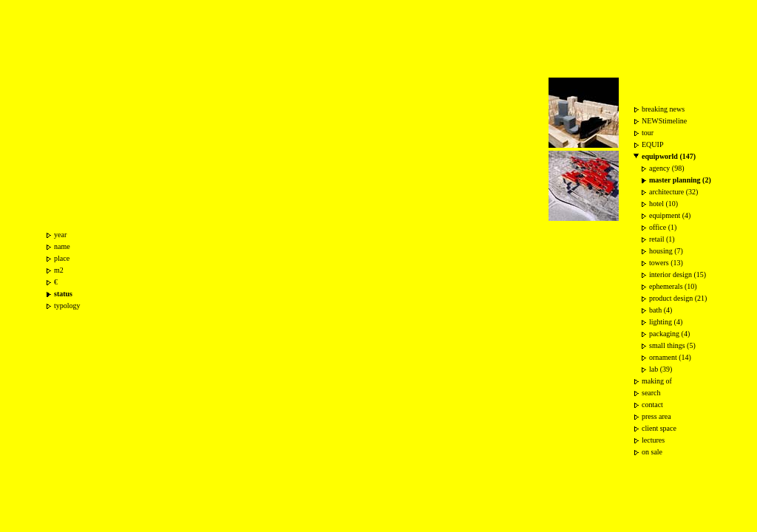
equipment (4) (670, 215)
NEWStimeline (664, 121)
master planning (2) (680, 180)
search (651, 393)
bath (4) (661, 310)
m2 (59, 270)
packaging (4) (669, 334)
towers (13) (666, 263)
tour (648, 133)
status (63, 294)
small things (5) (672, 345)
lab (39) (661, 369)
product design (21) (678, 298)
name (62, 246)
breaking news (663, 109)
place (62, 258)
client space (659, 428)
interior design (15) (678, 274)
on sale (652, 452)
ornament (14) (670, 357)
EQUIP (652, 144)
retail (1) (662, 239)
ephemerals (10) (673, 286)
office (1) (663, 227)
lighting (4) (666, 322)
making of (657, 381)
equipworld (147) (669, 156)
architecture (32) (673, 192)
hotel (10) (663, 204)
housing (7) (666, 251)
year (60, 235)
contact (652, 405)
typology (67, 306)
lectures (653, 440)
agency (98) (666, 168)
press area (656, 416)
